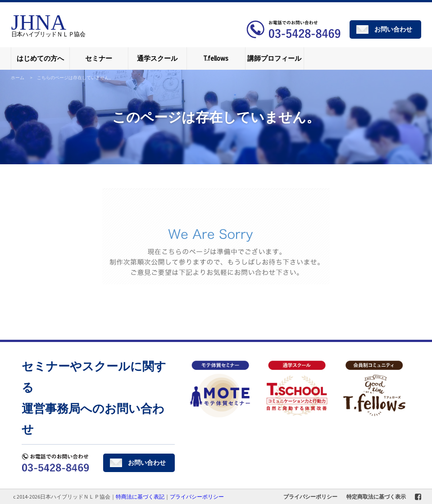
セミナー (99, 58)
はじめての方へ (40, 58)
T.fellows (216, 58)
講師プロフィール (274, 58)
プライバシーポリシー (310, 497)
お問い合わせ (393, 29)
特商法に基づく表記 (140, 497)
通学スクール (157, 58)
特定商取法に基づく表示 (376, 497)
